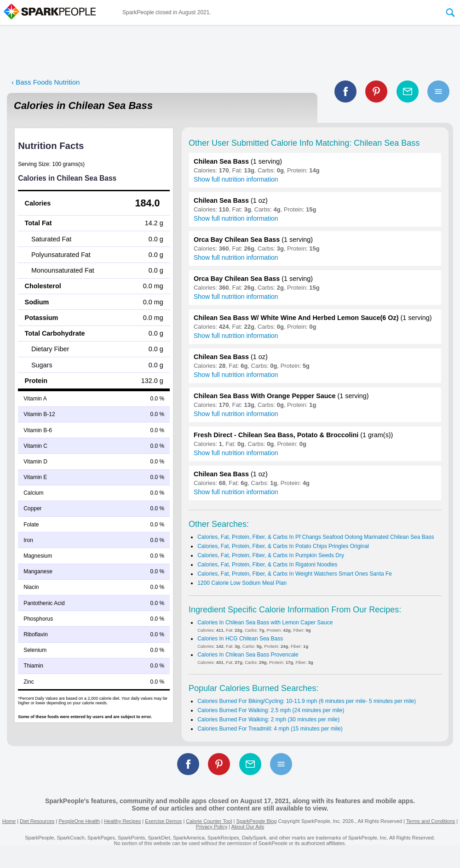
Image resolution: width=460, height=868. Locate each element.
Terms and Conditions (431, 821)
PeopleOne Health (79, 821)
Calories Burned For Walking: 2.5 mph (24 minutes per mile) (271, 710)
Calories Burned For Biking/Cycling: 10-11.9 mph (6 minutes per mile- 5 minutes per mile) (307, 701)
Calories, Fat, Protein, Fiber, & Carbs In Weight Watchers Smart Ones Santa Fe (295, 574)
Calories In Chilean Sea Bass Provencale (248, 655)
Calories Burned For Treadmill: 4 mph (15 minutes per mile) (270, 729)
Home (9, 821)
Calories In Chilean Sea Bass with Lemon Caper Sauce (265, 622)
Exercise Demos (163, 821)
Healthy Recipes (122, 821)
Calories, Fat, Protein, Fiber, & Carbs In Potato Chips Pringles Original (283, 546)
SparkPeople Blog (256, 821)
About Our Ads (248, 827)
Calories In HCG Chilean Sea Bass (240, 639)
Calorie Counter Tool (209, 821)
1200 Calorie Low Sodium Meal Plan (242, 583)
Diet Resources (37, 821)
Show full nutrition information (236, 179)
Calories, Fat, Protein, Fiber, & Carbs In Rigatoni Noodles (267, 565)
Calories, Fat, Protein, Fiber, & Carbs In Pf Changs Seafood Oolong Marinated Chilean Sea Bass (316, 537)
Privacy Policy (212, 827)
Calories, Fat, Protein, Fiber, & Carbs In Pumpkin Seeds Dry (271, 555)
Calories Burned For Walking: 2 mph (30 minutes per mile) (268, 720)
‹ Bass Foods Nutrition (46, 82)
